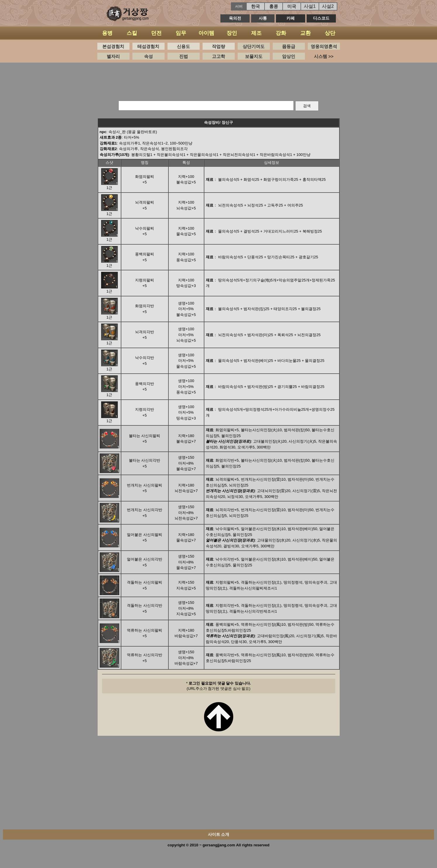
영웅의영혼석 (324, 46)
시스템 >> (324, 56)
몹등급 (289, 46)
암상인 (289, 56)
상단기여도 (254, 46)
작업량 (218, 46)
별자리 (113, 56)
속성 (148, 56)
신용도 (183, 46)
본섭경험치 (113, 46)
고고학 (218, 56)
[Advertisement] (219, 80)
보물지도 (254, 56)
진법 (184, 56)
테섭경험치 (148, 46)
